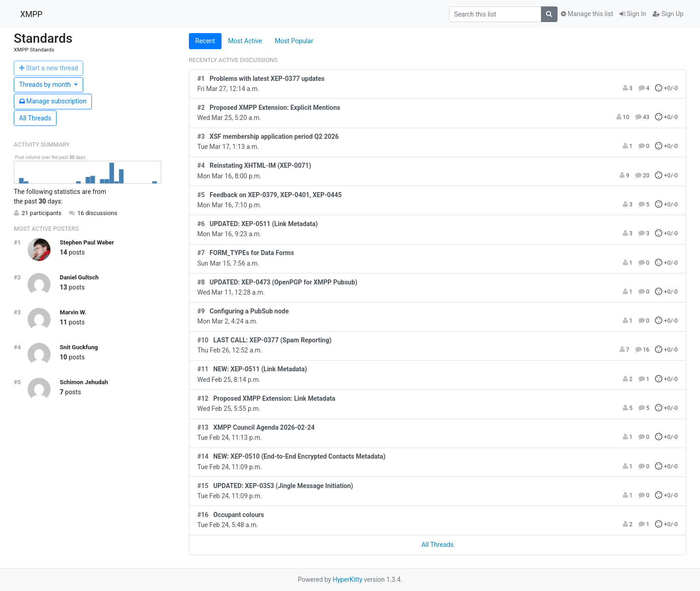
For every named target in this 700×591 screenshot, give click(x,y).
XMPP (31, 14)
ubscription (53, 101)
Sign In (633, 14)
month (46, 85)
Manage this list (587, 14)
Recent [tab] (205, 41)
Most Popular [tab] (294, 41)
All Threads (35, 118)
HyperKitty (348, 580)
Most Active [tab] (245, 41)
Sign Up (668, 14)
